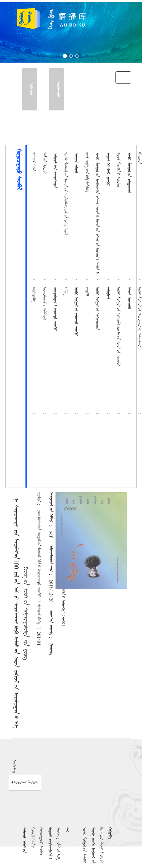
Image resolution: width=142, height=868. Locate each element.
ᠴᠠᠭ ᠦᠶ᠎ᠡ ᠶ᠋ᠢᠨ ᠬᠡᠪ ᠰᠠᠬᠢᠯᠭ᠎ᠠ (87, 172)
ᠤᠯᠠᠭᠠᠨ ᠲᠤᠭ (34, 162)
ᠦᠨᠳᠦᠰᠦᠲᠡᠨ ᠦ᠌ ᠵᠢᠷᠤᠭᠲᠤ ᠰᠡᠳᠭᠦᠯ (55, 309)
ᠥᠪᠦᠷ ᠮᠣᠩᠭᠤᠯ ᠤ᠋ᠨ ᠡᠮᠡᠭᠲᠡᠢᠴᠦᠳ (97, 308)
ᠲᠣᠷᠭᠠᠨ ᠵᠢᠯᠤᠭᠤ (76, 163)
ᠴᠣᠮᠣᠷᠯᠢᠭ (108, 293)
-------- (76, 834)
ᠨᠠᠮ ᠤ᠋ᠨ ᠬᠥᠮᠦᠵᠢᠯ (44, 163)
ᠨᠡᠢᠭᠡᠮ (87, 291)
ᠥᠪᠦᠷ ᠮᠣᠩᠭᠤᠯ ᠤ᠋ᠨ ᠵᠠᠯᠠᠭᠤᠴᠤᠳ (129, 173)
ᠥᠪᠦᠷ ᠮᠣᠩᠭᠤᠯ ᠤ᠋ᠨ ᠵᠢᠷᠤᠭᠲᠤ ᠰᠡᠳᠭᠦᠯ (76, 311)
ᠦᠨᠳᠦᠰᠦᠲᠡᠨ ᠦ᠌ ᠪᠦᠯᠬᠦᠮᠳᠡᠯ (44, 303)
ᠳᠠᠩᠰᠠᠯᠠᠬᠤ (58, 89)
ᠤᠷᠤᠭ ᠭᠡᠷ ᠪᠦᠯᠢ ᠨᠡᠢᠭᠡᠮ (108, 169)
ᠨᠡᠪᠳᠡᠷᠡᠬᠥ (31, 89)
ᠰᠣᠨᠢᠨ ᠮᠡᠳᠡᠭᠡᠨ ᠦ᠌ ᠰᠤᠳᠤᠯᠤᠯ (118, 170)
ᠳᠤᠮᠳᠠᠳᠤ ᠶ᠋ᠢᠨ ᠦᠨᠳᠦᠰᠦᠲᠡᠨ (55, 170)
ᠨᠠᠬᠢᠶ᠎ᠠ (66, 291)
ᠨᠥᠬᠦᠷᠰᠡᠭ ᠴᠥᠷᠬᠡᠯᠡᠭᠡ (25, 782)
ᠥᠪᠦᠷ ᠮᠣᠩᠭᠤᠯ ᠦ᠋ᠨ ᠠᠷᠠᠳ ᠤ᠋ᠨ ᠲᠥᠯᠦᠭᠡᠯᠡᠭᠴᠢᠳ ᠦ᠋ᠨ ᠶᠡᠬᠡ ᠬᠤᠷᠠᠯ (66, 194)
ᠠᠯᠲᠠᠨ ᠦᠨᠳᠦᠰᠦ (129, 298)
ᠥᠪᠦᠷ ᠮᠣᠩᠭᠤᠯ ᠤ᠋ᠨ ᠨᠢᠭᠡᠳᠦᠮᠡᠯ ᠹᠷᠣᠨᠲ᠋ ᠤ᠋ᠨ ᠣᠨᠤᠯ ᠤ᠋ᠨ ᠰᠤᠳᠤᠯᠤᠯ (118, 326)
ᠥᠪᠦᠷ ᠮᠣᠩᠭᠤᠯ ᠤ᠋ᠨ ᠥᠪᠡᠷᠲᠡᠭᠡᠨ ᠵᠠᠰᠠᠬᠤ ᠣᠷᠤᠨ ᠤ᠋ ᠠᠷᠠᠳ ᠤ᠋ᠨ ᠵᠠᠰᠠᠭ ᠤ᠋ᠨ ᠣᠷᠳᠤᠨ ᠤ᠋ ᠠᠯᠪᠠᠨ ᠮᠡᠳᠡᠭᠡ (97, 217)
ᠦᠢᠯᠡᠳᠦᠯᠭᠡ (34, 295)
